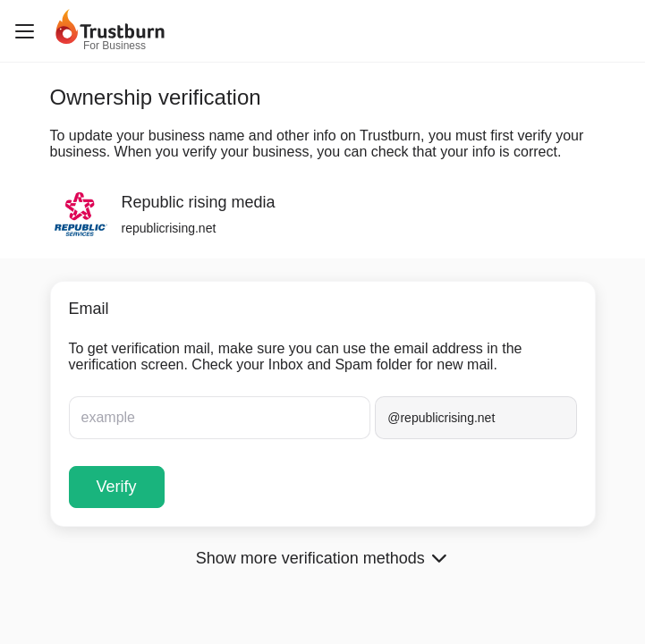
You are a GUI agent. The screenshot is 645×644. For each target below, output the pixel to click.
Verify (117, 487)
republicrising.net (169, 228)
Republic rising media (199, 202)
